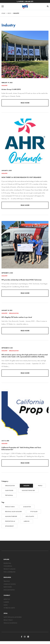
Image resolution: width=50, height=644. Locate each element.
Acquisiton (27, 507)
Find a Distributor (9, 572)
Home (3, 13)
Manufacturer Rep (11, 516)
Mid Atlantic (30, 516)
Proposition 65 (10, 521)
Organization (14, 313)
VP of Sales (34, 512)
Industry (4, 86)
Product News (10, 507)
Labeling (26, 521)
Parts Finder (8, 587)
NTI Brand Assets (9, 608)
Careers (6, 602)
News (9, 13)
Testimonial (9, 495)
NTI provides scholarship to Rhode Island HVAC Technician (22, 280)
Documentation (9, 590)
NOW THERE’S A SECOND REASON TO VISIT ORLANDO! (21, 177)
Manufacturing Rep (28, 490)
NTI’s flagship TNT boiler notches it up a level (17, 317)
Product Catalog (9, 569)
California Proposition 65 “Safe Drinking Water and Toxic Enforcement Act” (21, 448)
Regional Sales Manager (13, 512)
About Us (7, 599)
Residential (7, 563)
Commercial (8, 566)
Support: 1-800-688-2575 (25, 1)
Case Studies (9, 490)
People (40, 486)
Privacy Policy (8, 620)
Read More (25, 103)
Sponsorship (9, 526)
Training (7, 581)
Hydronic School (10, 584)
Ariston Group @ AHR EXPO (11, 89)
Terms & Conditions (10, 623)
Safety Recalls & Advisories (13, 617)
